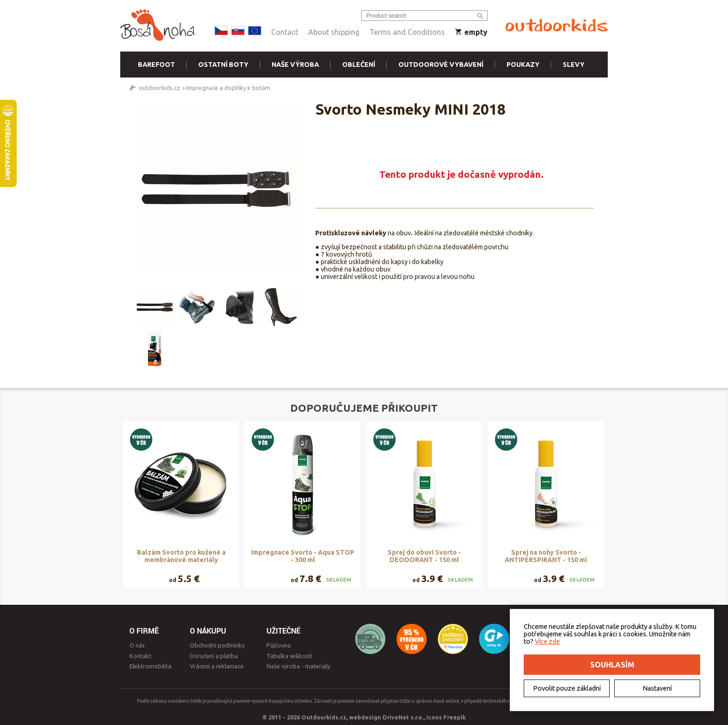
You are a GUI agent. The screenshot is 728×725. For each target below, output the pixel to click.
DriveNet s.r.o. (403, 717)
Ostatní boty (223, 65)
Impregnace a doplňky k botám (228, 88)
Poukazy (523, 65)
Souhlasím (612, 665)
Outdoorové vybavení (441, 65)
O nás (137, 645)
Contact (285, 32)
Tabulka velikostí (289, 656)
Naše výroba (295, 65)
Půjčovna (279, 645)
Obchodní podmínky (217, 645)
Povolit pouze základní (567, 688)
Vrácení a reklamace (217, 666)
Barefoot (156, 65)
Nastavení (657, 688)
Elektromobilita (150, 666)
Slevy (574, 65)
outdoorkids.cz (159, 88)
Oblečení (359, 65)
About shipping (334, 32)
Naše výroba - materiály (298, 666)
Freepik (455, 717)
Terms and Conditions (407, 32)
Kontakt (140, 656)
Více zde (547, 641)
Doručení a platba (214, 656)
